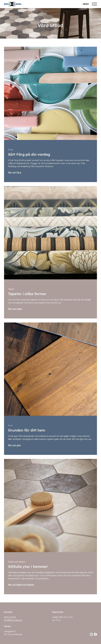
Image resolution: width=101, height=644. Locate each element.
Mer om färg (15, 172)
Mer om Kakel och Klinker (21, 585)
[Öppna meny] (90, 4)
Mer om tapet (15, 309)
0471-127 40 (10, 617)
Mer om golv (14, 445)
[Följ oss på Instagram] (91, 634)
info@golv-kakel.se (13, 620)
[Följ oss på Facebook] (95, 634)
